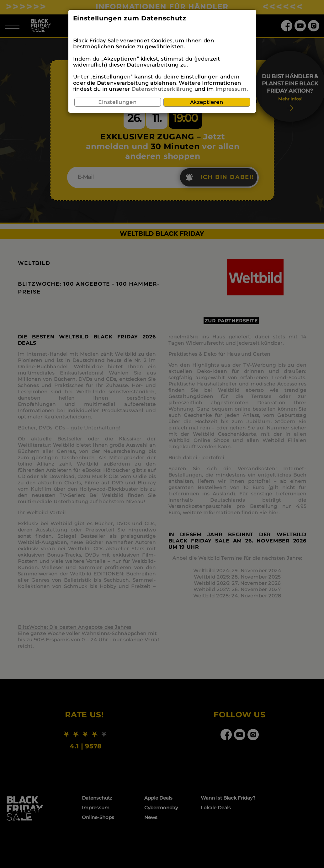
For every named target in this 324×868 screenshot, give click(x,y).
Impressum (231, 89)
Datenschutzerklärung (162, 89)
